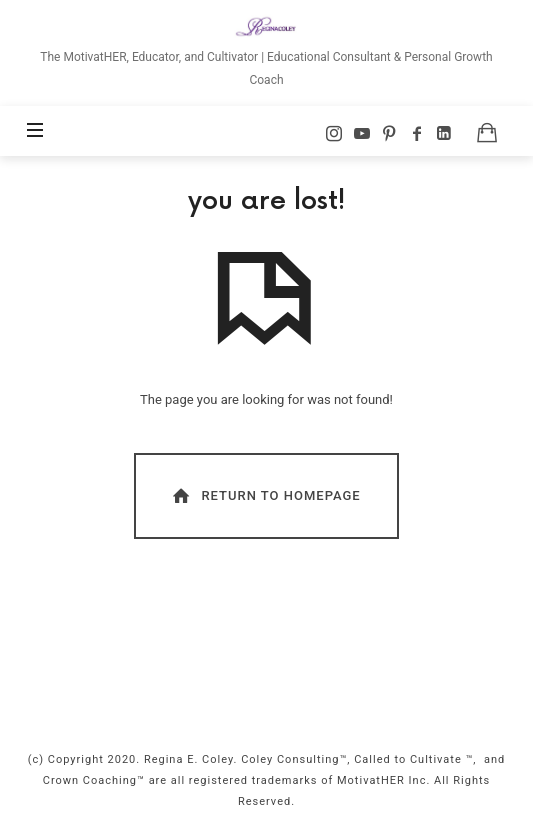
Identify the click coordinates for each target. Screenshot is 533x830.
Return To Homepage (265, 495)
